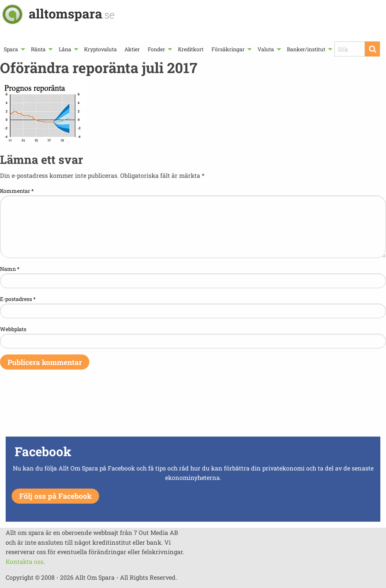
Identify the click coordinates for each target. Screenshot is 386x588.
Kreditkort (191, 49)
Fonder (156, 49)
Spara (11, 49)
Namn (10, 269)
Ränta (38, 49)
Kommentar (17, 191)
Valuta (266, 49)
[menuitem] (14, 49)
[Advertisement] (193, 408)
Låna (65, 49)
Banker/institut (306, 49)
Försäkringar (228, 49)
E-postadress (18, 299)
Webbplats (13, 329)
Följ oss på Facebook (55, 496)
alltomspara (72, 13)
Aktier (132, 49)
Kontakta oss (25, 561)
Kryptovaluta (100, 49)
